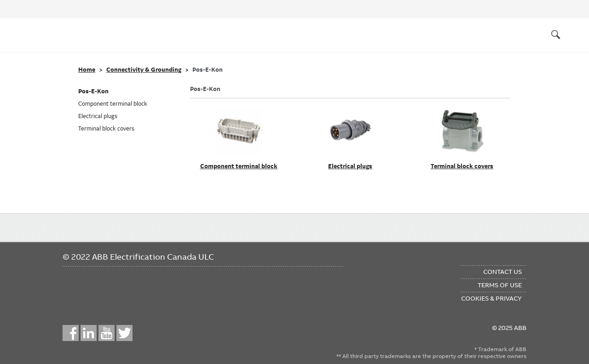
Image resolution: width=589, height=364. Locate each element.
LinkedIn (89, 333)
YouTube (107, 333)
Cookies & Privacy (491, 298)
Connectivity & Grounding (144, 70)
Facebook (71, 333)
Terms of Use (500, 285)
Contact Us (502, 272)
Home (87, 70)
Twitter (124, 333)
